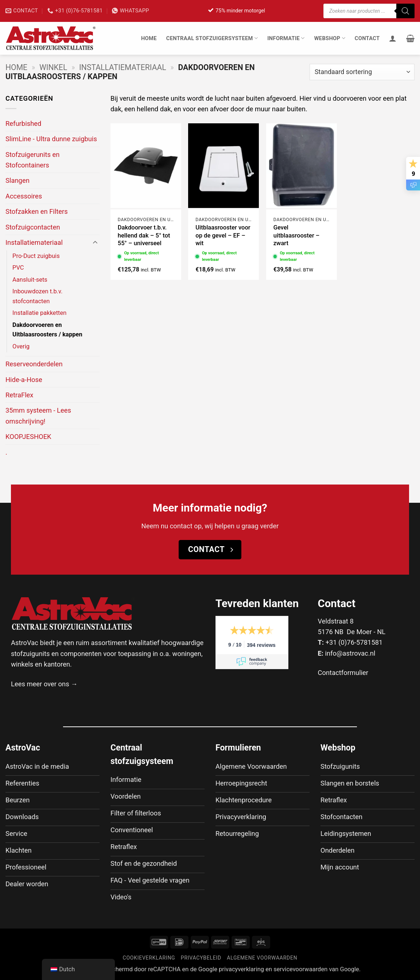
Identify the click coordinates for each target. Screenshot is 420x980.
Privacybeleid (201, 958)
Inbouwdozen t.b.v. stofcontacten (38, 296)
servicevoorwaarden (300, 969)
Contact (367, 38)
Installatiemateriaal (123, 67)
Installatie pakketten (39, 313)
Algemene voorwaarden (262, 958)
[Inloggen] (393, 38)
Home (149, 38)
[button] (410, 38)
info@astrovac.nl (350, 653)
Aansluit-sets (30, 280)
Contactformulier (343, 673)
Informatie (286, 38)
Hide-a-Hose (24, 380)
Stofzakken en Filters (37, 211)
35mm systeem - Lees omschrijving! (38, 416)
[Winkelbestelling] (362, 72)
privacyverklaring (241, 969)
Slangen (17, 180)
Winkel (53, 67)
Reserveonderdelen (34, 364)
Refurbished (23, 124)
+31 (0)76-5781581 (354, 642)
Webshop (330, 38)
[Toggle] (95, 243)
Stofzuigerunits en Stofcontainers (32, 160)
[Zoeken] (405, 11)
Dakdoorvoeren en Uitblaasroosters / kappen (47, 330)
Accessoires (24, 196)
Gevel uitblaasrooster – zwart (297, 235)
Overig (21, 346)
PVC (18, 268)
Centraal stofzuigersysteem (212, 38)
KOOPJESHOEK (28, 437)
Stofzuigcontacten (33, 227)
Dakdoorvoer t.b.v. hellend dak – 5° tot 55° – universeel (144, 235)
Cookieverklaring (149, 958)
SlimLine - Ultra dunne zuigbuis (51, 139)
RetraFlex (20, 395)
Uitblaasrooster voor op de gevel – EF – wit (223, 235)
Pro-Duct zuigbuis (36, 256)
